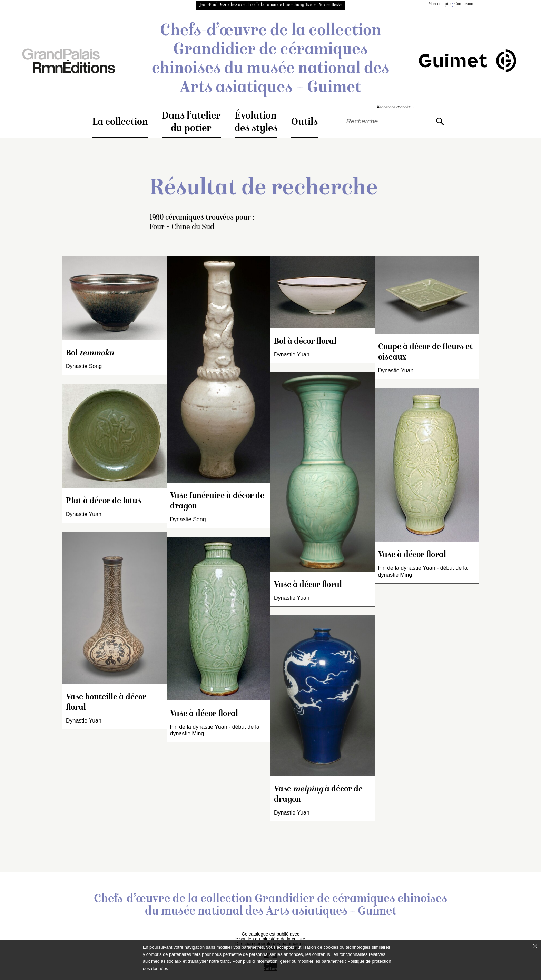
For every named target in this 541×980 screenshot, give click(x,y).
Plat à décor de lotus (104, 501)
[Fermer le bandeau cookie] (535, 946)
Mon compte (440, 4)
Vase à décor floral (204, 714)
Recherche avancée (396, 107)
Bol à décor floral (305, 342)
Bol (90, 353)
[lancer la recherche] (440, 122)
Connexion (464, 4)
